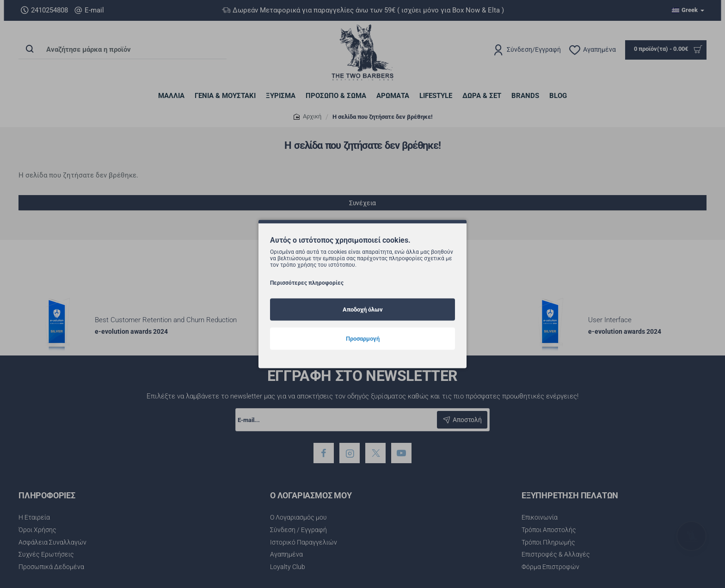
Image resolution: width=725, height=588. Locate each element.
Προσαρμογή (363, 338)
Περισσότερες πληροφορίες (307, 282)
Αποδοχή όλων (363, 309)
